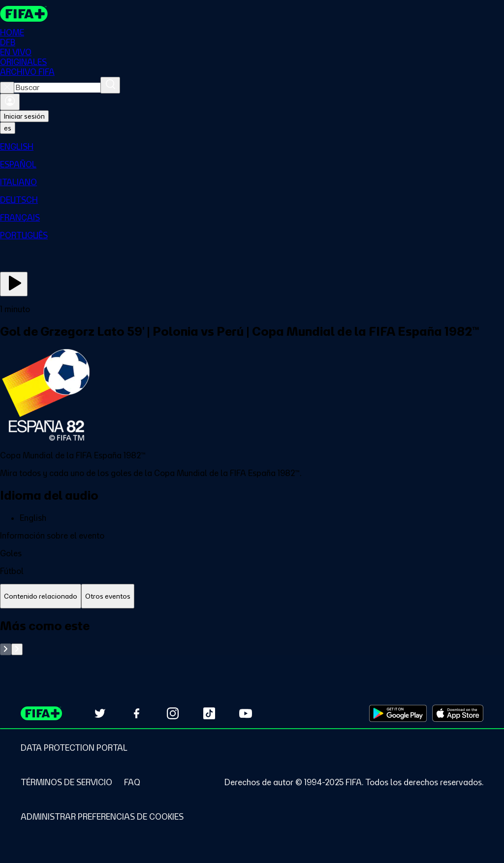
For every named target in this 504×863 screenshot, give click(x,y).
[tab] (41, 596)
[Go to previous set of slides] (6, 649)
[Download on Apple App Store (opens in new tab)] (458, 713)
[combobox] (57, 88)
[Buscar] (110, 85)
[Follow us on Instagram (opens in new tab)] (173, 713)
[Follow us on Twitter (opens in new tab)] (100, 713)
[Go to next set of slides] (17, 649)
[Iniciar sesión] (10, 102)
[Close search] (7, 88)
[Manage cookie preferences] (102, 817)
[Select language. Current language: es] (8, 128)
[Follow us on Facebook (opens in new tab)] (136, 713)
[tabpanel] (252, 637)
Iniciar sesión (24, 116)
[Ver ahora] (14, 284)
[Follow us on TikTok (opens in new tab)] (209, 713)
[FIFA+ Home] (24, 14)
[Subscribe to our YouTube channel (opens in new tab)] (246, 713)
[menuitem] (252, 147)
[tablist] (252, 596)
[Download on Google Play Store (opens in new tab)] (398, 713)
